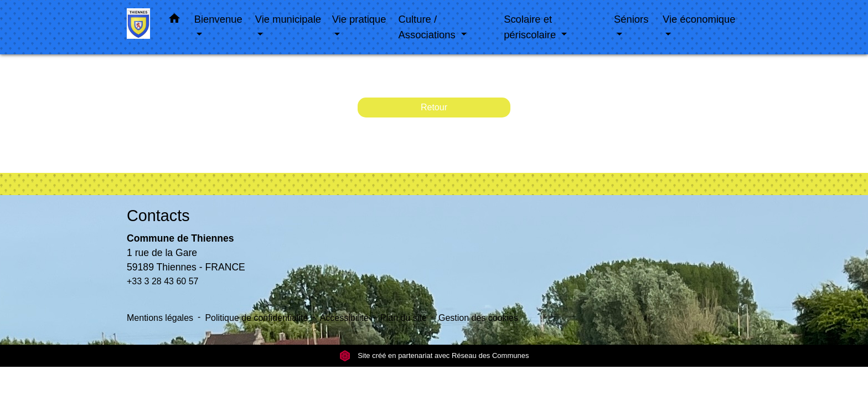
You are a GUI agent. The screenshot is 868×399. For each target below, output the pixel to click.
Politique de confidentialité (256, 318)
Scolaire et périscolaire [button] (531, 27)
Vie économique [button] (699, 19)
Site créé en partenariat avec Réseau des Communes (434, 355)
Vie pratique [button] (359, 19)
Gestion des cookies (478, 318)
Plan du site (404, 318)
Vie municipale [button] (288, 19)
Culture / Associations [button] (428, 27)
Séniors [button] (631, 19)
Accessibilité (344, 318)
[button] (174, 21)
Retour (434, 107)
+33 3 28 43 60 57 (162, 281)
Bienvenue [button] (218, 19)
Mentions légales (160, 318)
